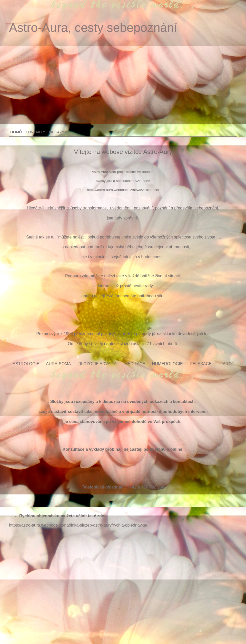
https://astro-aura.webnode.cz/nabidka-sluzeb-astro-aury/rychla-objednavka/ (78, 525)
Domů (16, 132)
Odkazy (57, 132)
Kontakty (35, 132)
